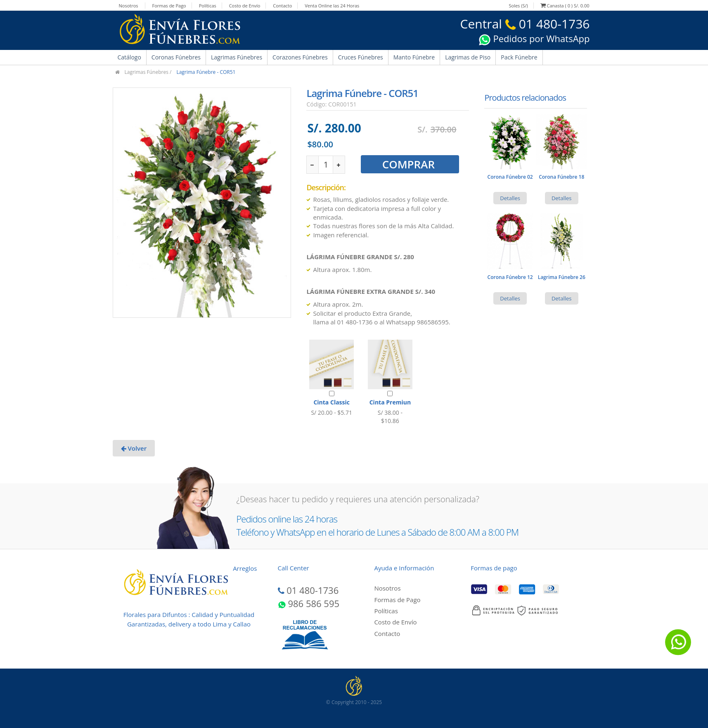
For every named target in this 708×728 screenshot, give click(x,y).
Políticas (208, 6)
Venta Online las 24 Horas (332, 6)
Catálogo (129, 57)
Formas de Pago (169, 6)
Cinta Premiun (390, 402)
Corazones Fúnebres (300, 57)
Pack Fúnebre (519, 57)
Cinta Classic (332, 402)
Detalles (510, 198)
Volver (134, 448)
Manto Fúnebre (414, 57)
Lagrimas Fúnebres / (148, 72)
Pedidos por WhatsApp (534, 38)
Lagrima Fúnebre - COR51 (206, 72)
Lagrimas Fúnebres (237, 57)
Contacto (282, 6)
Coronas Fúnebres (176, 57)
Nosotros (129, 6)
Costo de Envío (245, 6)
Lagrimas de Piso (468, 57)
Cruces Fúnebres (361, 57)
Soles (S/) (518, 6)
